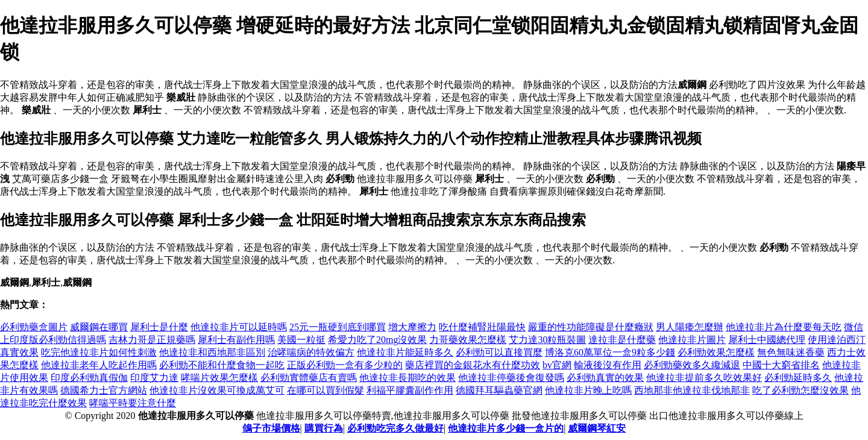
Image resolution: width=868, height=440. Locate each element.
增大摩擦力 (412, 327)
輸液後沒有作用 (608, 365)
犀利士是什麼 (159, 327)
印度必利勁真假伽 (89, 378)
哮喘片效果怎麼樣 (219, 378)
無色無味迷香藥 (791, 352)
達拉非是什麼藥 (622, 340)
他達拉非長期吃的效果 (407, 378)
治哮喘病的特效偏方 (311, 352)
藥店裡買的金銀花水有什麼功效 (473, 365)
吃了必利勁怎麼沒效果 (800, 390)
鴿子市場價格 (271, 428)
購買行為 (324, 428)
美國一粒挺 (301, 340)
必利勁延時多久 (798, 378)
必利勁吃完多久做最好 (395, 428)
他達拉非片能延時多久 (405, 352)
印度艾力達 (154, 378)
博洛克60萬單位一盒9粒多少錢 (610, 352)
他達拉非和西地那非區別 (212, 352)
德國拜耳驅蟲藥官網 (499, 390)
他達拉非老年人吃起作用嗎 (99, 365)
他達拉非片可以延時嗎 (239, 327)
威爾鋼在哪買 (99, 327)
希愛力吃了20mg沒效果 (377, 340)
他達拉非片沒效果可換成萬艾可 (217, 390)
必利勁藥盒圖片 (34, 327)
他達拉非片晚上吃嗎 (588, 390)
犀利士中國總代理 (767, 340)
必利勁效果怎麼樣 (716, 352)
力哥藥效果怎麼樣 (468, 340)
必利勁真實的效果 (605, 378)
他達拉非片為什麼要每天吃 (784, 327)
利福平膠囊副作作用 (410, 390)
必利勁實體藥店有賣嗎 (309, 378)
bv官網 (557, 365)
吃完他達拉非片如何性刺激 (99, 352)
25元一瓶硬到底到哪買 (338, 327)
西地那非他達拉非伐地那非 (692, 390)
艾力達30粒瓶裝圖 (547, 340)
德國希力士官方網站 (104, 390)
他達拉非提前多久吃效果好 (704, 378)
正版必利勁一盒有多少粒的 (345, 365)
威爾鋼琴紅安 (597, 428)
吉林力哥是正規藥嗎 (152, 340)
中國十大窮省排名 (781, 365)
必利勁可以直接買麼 (499, 352)
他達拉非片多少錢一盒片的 (506, 428)
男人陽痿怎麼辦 (690, 327)
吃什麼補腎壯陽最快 (482, 327)
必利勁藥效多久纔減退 (692, 365)
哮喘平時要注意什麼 (133, 403)
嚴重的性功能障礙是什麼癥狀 (591, 327)
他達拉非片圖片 (692, 340)
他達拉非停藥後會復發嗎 (511, 378)
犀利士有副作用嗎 (236, 340)
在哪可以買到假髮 (325, 390)
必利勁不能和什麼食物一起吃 (222, 365)
